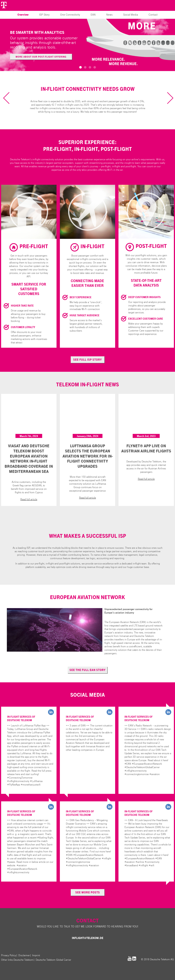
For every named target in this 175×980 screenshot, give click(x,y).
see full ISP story (87, 360)
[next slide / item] (167, 98)
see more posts (88, 892)
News (109, 15)
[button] (80, 67)
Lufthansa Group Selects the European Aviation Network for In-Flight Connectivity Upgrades (88, 456)
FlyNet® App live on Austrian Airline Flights (146, 449)
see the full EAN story (87, 670)
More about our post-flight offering (41, 57)
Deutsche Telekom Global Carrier (53, 960)
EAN (93, 15)
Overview (23, 15)
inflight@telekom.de (88, 938)
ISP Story (44, 15)
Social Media (131, 15)
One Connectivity (70, 15)
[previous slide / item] (9, 98)
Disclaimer (24, 955)
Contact (153, 15)
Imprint (36, 955)
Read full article (29, 499)
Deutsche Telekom (23, 960)
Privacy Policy (9, 955)
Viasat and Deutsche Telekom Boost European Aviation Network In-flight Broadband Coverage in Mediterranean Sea (29, 459)
